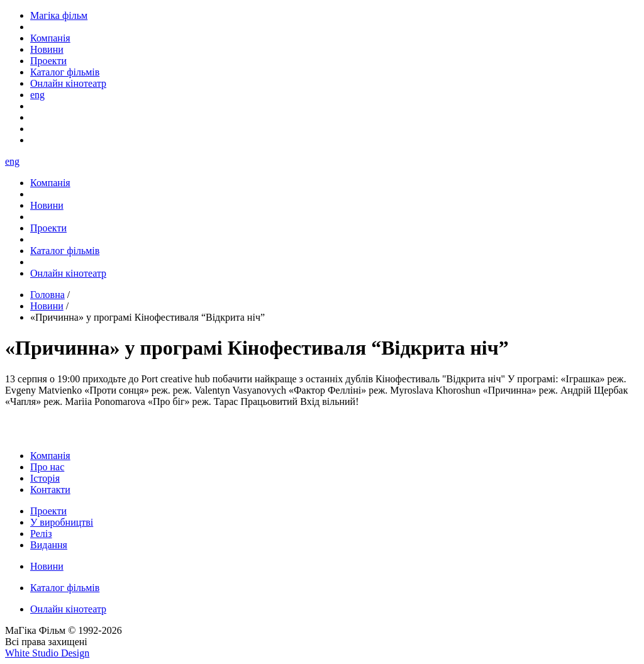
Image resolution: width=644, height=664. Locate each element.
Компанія (50, 456)
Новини (47, 306)
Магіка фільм (59, 15)
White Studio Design (47, 653)
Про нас (47, 467)
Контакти (50, 490)
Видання (49, 545)
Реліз (41, 534)
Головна (47, 295)
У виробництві (62, 522)
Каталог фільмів (65, 588)
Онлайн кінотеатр (68, 609)
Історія (45, 478)
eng (37, 95)
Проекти (48, 511)
